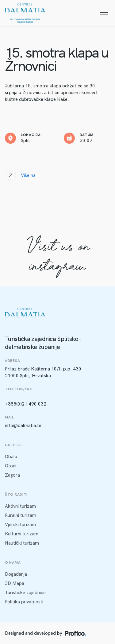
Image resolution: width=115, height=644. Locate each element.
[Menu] (104, 13)
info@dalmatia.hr (23, 426)
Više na (28, 175)
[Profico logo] (75, 633)
